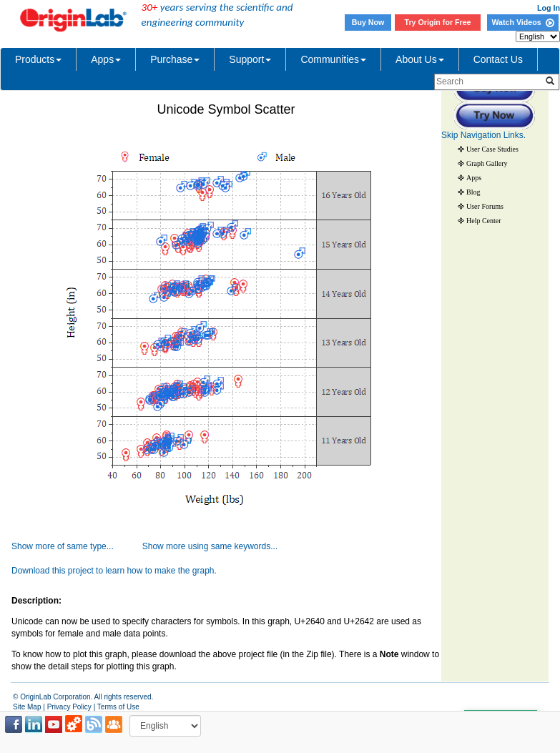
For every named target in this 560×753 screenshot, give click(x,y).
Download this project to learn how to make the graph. (114, 571)
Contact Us (498, 59)
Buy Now (368, 22)
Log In (549, 8)
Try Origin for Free (438, 22)
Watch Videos (522, 22)
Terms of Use (118, 707)
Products (38, 59)
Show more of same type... (63, 546)
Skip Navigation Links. (483, 135)
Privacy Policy (69, 707)
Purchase (175, 59)
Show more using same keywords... (210, 546)
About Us (420, 59)
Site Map (27, 707)
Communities (333, 59)
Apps (106, 59)
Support (250, 59)
